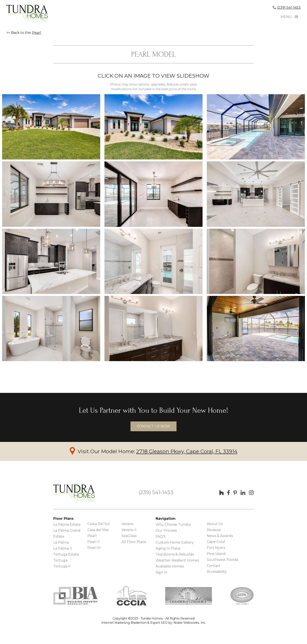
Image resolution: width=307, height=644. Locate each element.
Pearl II (93, 542)
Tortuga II (62, 566)
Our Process (166, 530)
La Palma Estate (67, 525)
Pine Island (216, 554)
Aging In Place (168, 548)
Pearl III (94, 548)
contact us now (153, 426)
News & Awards (220, 536)
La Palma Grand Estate (67, 533)
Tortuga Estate (66, 554)
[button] (297, 17)
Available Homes (170, 566)
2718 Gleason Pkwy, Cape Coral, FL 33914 (187, 451)
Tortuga (60, 560)
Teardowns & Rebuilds (175, 554)
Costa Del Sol (99, 524)
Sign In (161, 572)
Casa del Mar (98, 530)
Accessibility (217, 572)
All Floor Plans (134, 542)
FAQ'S (161, 536)
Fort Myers (216, 548)
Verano (127, 524)
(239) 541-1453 (289, 8)
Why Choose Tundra (173, 525)
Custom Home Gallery (175, 542)
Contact (214, 566)
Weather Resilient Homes (177, 560)
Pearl (37, 33)
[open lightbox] (51, 127)
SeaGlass (129, 536)
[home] (28, 13)
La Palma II (63, 548)
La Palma (61, 542)
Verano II (129, 530)
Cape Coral (216, 542)
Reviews (214, 530)
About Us (215, 524)
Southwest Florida (222, 560)
